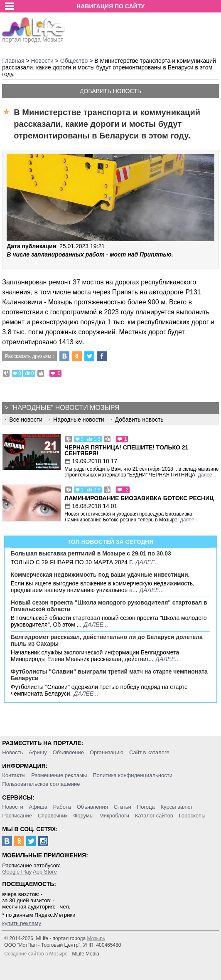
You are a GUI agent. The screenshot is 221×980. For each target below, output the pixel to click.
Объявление (68, 752)
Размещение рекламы (59, 775)
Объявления (92, 807)
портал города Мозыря (33, 37)
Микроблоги (114, 816)
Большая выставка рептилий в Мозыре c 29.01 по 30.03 (91, 553)
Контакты (14, 775)
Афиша (38, 807)
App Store (45, 872)
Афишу (38, 752)
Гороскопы (192, 816)
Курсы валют (177, 807)
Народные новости (79, 420)
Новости (12, 807)
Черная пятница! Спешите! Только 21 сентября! (126, 450)
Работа (62, 807)
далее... (207, 475)
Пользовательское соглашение (41, 784)
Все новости (26, 420)
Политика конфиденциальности (133, 775)
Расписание (17, 816)
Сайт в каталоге (149, 752)
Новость (12, 752)
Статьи (123, 807)
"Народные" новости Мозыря (65, 408)
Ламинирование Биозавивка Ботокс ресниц (139, 498)
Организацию (107, 752)
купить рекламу (22, 923)
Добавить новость (110, 91)
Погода (146, 807)
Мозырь (96, 938)
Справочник (53, 816)
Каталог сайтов (154, 816)
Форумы (83, 816)
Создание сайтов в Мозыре (36, 954)
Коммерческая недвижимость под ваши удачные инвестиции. (100, 575)
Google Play (17, 872)
